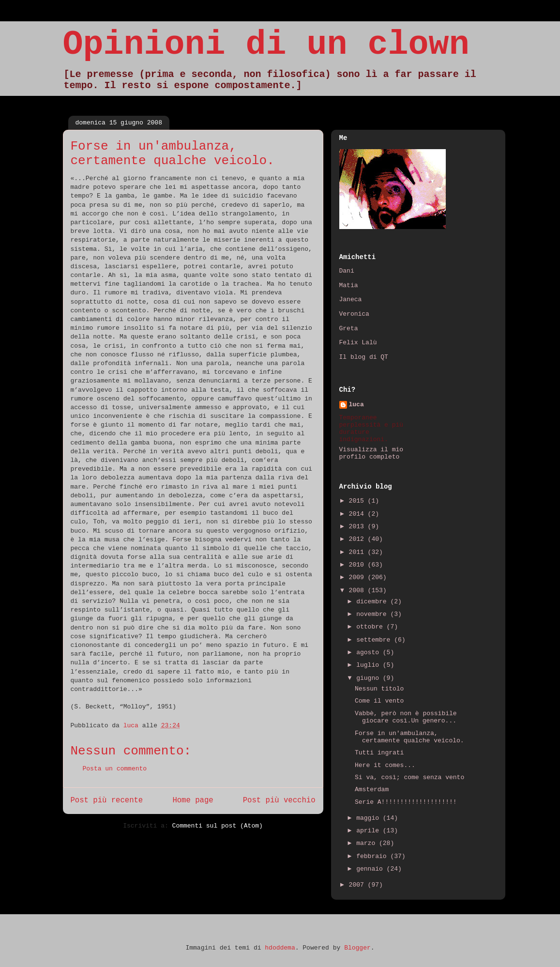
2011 (358, 552)
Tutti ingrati (379, 753)
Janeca (351, 299)
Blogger (357, 948)
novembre (373, 614)
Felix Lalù (358, 343)
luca (356, 405)
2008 (358, 591)
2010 (358, 565)
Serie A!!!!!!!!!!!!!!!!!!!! (406, 802)
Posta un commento (115, 769)
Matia (349, 285)
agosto (370, 652)
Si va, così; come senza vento (409, 777)
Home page (193, 800)
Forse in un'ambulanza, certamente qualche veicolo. (409, 737)
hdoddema (280, 948)
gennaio (371, 869)
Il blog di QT (364, 357)
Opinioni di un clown (266, 45)
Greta (349, 329)
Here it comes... (385, 765)
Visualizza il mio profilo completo (371, 453)
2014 (358, 514)
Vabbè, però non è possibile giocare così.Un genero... (406, 717)
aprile (370, 831)
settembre (375, 640)
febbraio (373, 856)
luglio (370, 665)
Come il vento (379, 701)
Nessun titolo (379, 689)
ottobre (371, 627)
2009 (358, 577)
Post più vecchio (279, 800)
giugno (370, 678)
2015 (358, 501)
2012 (358, 539)
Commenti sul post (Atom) (218, 826)
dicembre (373, 602)
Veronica (354, 314)
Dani (347, 271)
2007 (358, 885)
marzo (368, 843)
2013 (358, 527)
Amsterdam (372, 790)
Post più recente (107, 800)
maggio (370, 818)
